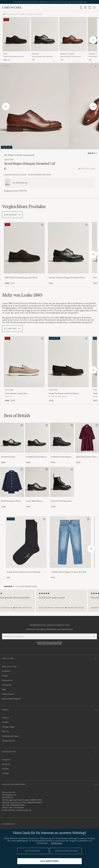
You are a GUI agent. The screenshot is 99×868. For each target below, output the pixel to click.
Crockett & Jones (67, 54)
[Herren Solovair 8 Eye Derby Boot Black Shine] (62, 482)
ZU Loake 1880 (12, 329)
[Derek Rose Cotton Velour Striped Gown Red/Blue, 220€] (87, 443)
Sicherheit (6, 671)
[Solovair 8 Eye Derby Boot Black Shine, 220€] (62, 487)
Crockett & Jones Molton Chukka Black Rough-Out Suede (61, 457)
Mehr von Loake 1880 (22, 295)
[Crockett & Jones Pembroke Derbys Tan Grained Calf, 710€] (73, 39)
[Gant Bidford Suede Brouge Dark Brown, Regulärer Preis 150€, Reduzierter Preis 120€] (16, 39)
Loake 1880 (9, 160)
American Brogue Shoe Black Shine (42, 57)
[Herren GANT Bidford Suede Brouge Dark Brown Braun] (24, 248)
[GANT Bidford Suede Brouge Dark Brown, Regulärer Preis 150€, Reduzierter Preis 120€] (24, 253)
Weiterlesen (57, 843)
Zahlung (5, 731)
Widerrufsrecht (8, 694)
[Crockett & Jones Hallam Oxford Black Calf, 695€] (37, 443)
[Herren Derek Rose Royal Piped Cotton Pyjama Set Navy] (12, 482)
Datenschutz (7, 680)
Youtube (5, 769)
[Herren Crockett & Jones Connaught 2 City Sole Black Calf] (12, 438)
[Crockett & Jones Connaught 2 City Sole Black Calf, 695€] (12, 443)
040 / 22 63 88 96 (16, 807)
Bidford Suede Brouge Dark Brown (14, 57)
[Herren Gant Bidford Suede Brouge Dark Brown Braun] (16, 34)
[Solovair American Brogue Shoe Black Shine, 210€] (45, 39)
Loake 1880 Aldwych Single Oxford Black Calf (36, 501)
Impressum (7, 685)
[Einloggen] (81, 7)
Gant (5, 54)
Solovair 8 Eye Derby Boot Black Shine (62, 501)
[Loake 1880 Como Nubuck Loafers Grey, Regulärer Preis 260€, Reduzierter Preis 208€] (24, 369)
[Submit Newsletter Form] (94, 636)
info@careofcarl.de (23, 810)
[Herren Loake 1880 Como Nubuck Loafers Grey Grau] (24, 362)
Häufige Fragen (8, 727)
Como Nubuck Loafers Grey (16, 393)
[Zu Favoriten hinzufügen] (42, 225)
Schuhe (6, 66)
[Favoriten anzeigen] (85, 7)
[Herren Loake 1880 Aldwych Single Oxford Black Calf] (37, 482)
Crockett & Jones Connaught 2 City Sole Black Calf (10, 457)
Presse (5, 676)
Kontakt (5, 722)
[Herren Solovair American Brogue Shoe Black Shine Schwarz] (45, 34)
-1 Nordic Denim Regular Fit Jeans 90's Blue (69, 572)
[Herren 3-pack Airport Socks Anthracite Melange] (26, 542)
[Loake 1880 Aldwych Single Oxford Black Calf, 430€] (37, 487)
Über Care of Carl (9, 666)
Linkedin (6, 773)
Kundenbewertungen (10, 736)
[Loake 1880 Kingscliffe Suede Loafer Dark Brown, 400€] (68, 369)
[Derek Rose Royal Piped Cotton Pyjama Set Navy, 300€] (12, 487)
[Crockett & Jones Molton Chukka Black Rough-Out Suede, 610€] (62, 443)
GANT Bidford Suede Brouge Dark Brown (21, 278)
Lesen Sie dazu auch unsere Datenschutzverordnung (50, 643)
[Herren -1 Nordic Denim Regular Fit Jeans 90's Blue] (70, 542)
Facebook (6, 764)
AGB (4, 689)
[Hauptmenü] (94, 7)
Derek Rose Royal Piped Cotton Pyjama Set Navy (11, 501)
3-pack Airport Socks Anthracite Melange (24, 572)
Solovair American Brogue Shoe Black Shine (67, 278)
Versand (5, 718)
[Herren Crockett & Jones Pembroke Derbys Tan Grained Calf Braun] (73, 34)
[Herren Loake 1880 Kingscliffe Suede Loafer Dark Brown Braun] (68, 362)
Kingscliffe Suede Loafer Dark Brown (64, 393)
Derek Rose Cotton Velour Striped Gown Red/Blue (87, 457)
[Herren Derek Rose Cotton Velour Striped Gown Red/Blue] (87, 438)
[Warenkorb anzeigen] (90, 7)
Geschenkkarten (9, 741)
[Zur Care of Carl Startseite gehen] (12, 7)
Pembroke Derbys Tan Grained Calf (71, 57)
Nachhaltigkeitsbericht (11, 699)
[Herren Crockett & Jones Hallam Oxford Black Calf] (37, 438)
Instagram (6, 760)
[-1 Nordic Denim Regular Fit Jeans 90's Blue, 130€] (70, 548)
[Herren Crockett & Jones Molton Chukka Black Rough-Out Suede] (62, 438)
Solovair (35, 54)
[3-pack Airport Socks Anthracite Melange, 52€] (26, 548)
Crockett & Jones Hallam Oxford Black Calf (36, 457)
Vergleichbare (24, 206)
